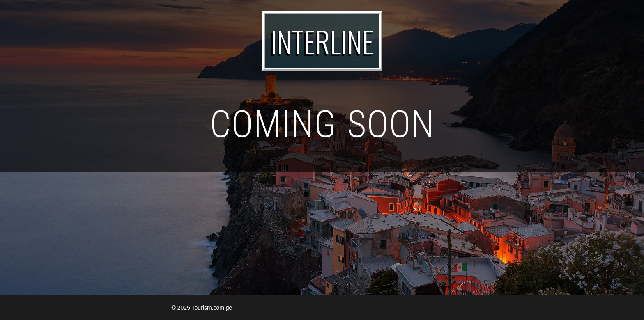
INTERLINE (322, 41)
